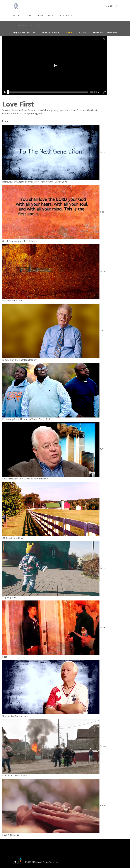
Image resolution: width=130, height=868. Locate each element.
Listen (28, 15)
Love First (68, 33)
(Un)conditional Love (24, 33)
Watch (16, 15)
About (51, 15)
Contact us (66, 15)
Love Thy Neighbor (49, 33)
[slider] (8, 92)
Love (36, 25)
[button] (55, 65)
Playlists (24, 25)
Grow (40, 15)
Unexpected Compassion (90, 33)
